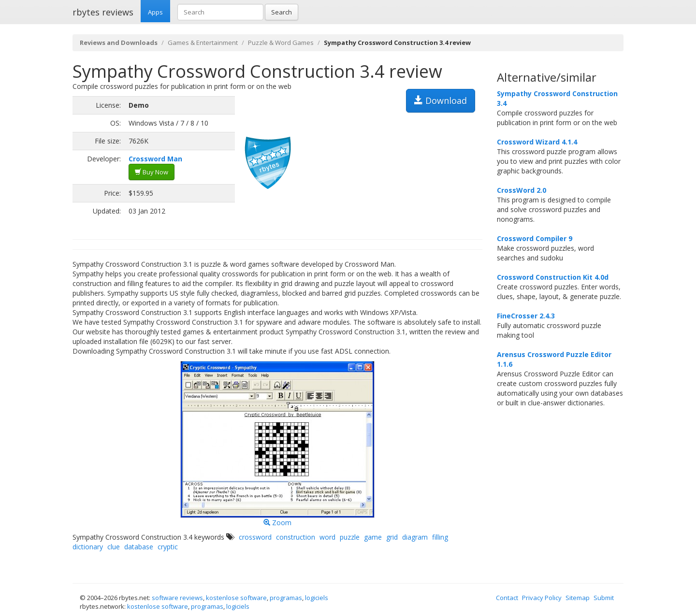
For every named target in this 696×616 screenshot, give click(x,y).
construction (296, 537)
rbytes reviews (103, 12)
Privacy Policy (542, 598)
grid (392, 537)
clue (114, 547)
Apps (155, 12)
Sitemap (578, 598)
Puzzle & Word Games (281, 43)
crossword (255, 537)
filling (440, 537)
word (327, 537)
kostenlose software (236, 598)
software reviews (177, 598)
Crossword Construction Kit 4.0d (553, 277)
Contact (507, 598)
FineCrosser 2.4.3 (526, 316)
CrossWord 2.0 (522, 190)
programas (286, 598)
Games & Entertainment (203, 43)
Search (282, 12)
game (373, 537)
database (139, 547)
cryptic (168, 547)
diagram (415, 537)
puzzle (350, 537)
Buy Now (152, 172)
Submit (604, 598)
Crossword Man (155, 159)
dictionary (88, 547)
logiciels (317, 598)
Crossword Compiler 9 (535, 238)
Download (441, 100)
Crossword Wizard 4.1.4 (537, 142)
